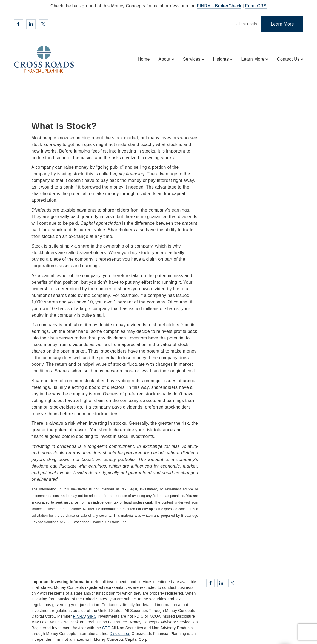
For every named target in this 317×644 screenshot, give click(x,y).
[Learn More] (282, 24)
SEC (106, 628)
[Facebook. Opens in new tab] (18, 24)
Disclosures (120, 634)
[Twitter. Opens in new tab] (43, 24)
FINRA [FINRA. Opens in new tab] (79, 616)
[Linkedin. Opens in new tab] (31, 24)
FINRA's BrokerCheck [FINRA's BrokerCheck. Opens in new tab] (219, 6)
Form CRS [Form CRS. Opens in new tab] (256, 6)
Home (144, 59)
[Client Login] (245, 24)
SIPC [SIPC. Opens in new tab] (92, 616)
